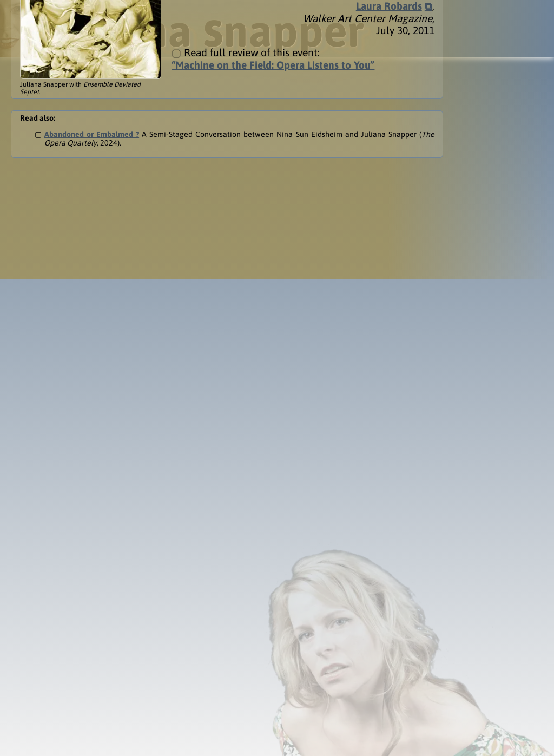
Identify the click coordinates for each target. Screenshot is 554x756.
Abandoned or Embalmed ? (92, 80)
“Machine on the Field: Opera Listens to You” (273, 11)
